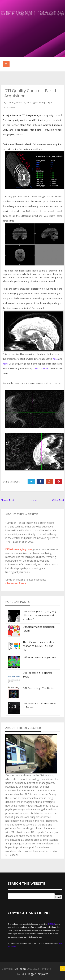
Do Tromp (21, 969)
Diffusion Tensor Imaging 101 (39, 657)
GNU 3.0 (51, 924)
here (55, 359)
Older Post (58, 500)
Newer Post (8, 500)
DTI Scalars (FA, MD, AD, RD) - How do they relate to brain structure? (39, 615)
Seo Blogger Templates (35, 974)
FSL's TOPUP (41, 368)
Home (33, 500)
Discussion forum (16, 583)
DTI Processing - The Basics (39, 688)
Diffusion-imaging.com (19, 549)
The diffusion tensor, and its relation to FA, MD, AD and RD (38, 646)
